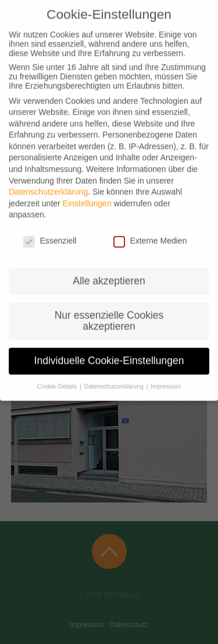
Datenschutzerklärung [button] (114, 376)
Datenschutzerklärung (48, 182)
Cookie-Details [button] (58, 376)
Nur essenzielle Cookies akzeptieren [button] (109, 311)
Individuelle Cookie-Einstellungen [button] (109, 351)
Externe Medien (150, 231)
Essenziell (50, 231)
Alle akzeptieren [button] (109, 271)
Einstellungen (87, 193)
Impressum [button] (165, 376)
